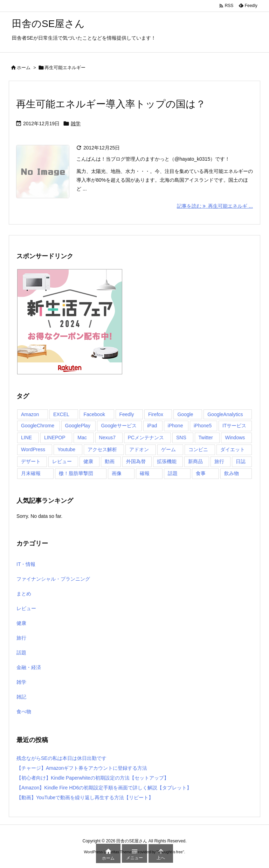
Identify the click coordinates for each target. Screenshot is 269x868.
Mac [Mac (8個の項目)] (82, 438)
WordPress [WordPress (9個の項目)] (33, 449)
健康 (21, 623)
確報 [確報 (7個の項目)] (145, 473)
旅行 (21, 638)
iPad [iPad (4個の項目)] (152, 426)
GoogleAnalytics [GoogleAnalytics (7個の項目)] (225, 414)
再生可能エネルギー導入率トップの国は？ (111, 104)
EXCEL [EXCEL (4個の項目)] (61, 414)
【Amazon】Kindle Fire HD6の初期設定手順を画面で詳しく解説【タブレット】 (104, 788)
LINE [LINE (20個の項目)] (26, 438)
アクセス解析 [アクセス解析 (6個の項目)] (102, 449)
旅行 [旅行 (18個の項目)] (219, 461)
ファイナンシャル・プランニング (53, 579)
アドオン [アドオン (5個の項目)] (139, 449)
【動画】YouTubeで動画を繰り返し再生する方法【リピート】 (85, 797)
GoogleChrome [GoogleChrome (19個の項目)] (38, 426)
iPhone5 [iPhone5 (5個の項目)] (203, 426)
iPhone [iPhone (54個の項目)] (175, 426)
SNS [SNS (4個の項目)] (181, 438)
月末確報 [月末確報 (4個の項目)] (31, 473)
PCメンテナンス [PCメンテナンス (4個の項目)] (146, 438)
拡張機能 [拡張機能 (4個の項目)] (167, 461)
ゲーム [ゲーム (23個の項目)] (168, 449)
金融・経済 (29, 667)
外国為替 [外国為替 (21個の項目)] (136, 461)
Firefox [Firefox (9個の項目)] (156, 414)
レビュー (26, 608)
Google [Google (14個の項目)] (185, 414)
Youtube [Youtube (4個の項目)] (66, 449)
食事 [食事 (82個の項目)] (201, 473)
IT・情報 (26, 564)
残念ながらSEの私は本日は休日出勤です (61, 758)
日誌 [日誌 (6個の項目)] (241, 461)
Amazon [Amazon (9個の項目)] (30, 414)
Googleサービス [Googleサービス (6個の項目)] (119, 426)
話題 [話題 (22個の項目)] (173, 473)
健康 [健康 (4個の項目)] (88, 461)
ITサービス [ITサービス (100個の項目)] (234, 426)
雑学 (76, 123)
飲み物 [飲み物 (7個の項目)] (232, 473)
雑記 (21, 697)
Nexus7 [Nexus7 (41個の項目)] (107, 438)
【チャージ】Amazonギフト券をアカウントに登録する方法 (82, 768)
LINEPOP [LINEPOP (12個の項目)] (55, 438)
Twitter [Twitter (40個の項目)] (206, 438)
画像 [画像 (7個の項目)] (117, 473)
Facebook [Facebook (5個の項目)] (94, 414)
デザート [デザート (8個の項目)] (31, 461)
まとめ (24, 594)
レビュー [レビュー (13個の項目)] (62, 461)
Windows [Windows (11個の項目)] (235, 438)
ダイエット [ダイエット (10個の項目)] (233, 449)
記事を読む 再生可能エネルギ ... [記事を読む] (215, 206)
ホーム (24, 68)
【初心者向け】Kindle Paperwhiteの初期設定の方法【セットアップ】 (93, 778)
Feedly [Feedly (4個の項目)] (127, 414)
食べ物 (24, 712)
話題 (21, 653)
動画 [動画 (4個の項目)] (110, 461)
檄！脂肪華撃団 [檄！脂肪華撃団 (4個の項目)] (76, 473)
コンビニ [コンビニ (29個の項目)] (198, 449)
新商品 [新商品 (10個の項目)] (195, 461)
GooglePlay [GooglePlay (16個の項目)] (78, 426)
